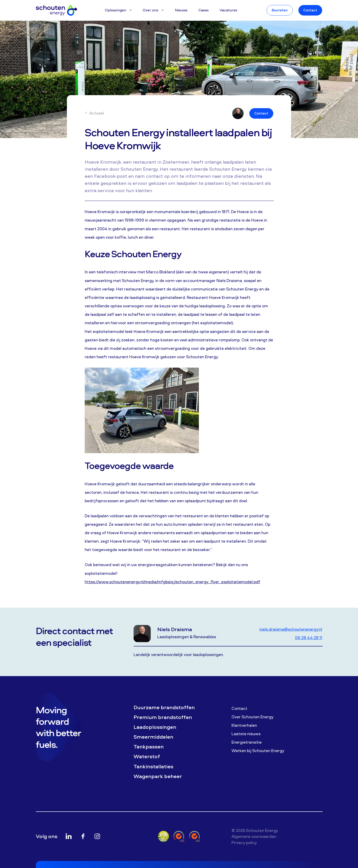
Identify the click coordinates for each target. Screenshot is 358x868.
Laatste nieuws (246, 734)
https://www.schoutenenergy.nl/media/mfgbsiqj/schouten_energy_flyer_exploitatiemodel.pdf (172, 582)
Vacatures (228, 10)
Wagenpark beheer (158, 776)
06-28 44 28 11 (309, 638)
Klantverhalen (244, 725)
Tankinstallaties (153, 766)
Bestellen (280, 10)
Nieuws (181, 10)
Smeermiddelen (153, 737)
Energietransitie (247, 742)
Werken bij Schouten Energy (258, 750)
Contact (310, 10)
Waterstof (147, 756)
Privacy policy (244, 842)
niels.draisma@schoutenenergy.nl (291, 629)
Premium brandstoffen (163, 717)
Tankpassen (149, 747)
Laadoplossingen (155, 727)
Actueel (94, 113)
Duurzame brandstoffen (164, 707)
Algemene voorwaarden (254, 836)
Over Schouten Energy (253, 717)
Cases (204, 10)
